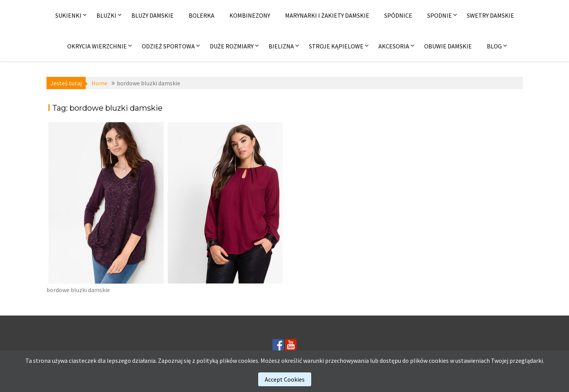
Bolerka (202, 15)
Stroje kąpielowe (336, 46)
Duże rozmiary (232, 46)
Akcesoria (394, 46)
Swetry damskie (490, 15)
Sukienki (68, 15)
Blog (494, 46)
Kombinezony (250, 15)
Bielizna (281, 46)
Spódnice (398, 15)
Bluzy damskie (153, 15)
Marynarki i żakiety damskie (327, 15)
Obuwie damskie (448, 46)
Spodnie (440, 15)
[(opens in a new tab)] (106, 203)
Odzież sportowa (168, 46)
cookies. (249, 360)
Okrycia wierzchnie (97, 46)
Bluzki (106, 15)
